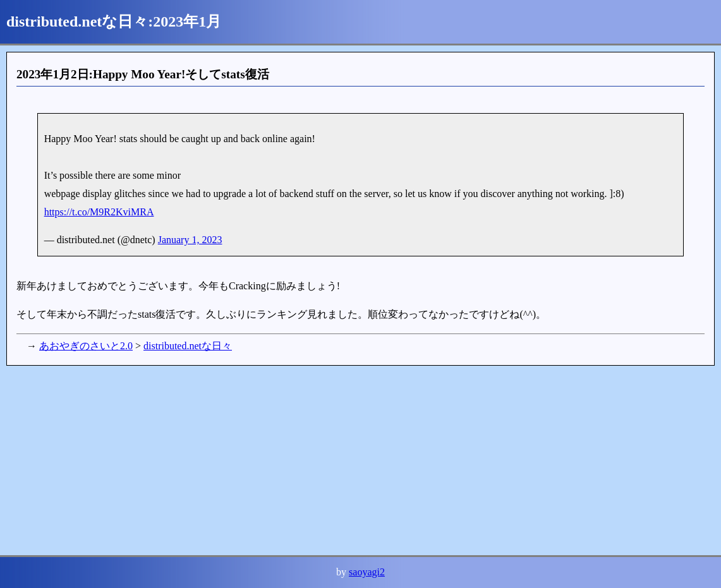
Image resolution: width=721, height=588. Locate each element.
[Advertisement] (360, 460)
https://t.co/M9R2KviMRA (99, 212)
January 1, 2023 (190, 240)
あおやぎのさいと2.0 (86, 346)
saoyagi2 (367, 572)
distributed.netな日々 (188, 346)
